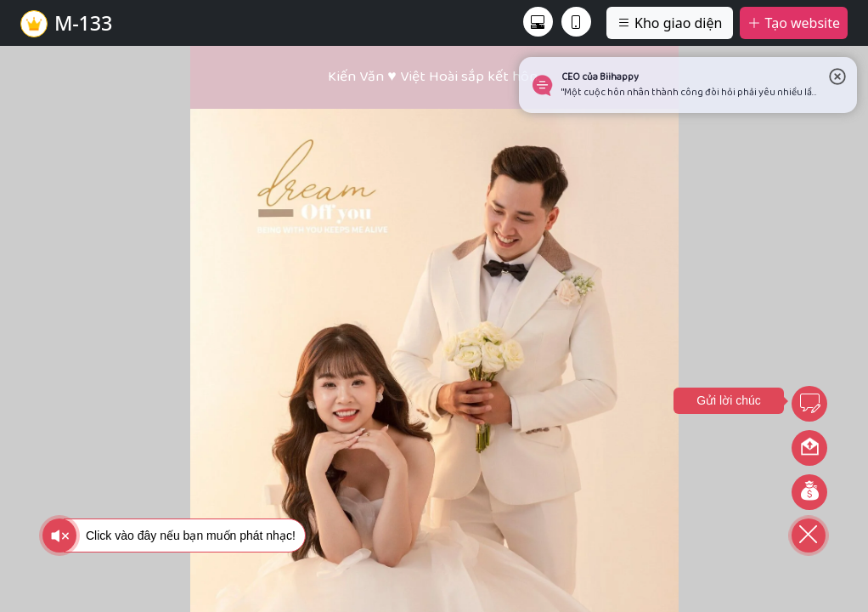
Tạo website (794, 23)
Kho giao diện (670, 23)
